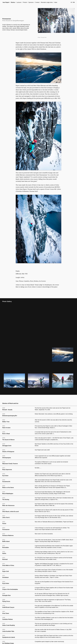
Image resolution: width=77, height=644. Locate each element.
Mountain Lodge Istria (47, 2)
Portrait (25, 2)
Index (56, 2)
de (71, 2)
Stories (13, 2)
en (74, 2)
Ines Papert (6, 2)
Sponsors (31, 2)
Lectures (19, 2)
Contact (37, 2)
